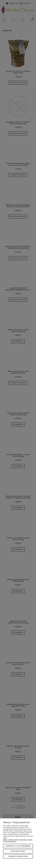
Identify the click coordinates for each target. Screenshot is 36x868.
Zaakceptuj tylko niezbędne (18, 846)
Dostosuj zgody (18, 851)
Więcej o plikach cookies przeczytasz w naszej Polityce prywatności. (18, 840)
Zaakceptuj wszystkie (18, 856)
